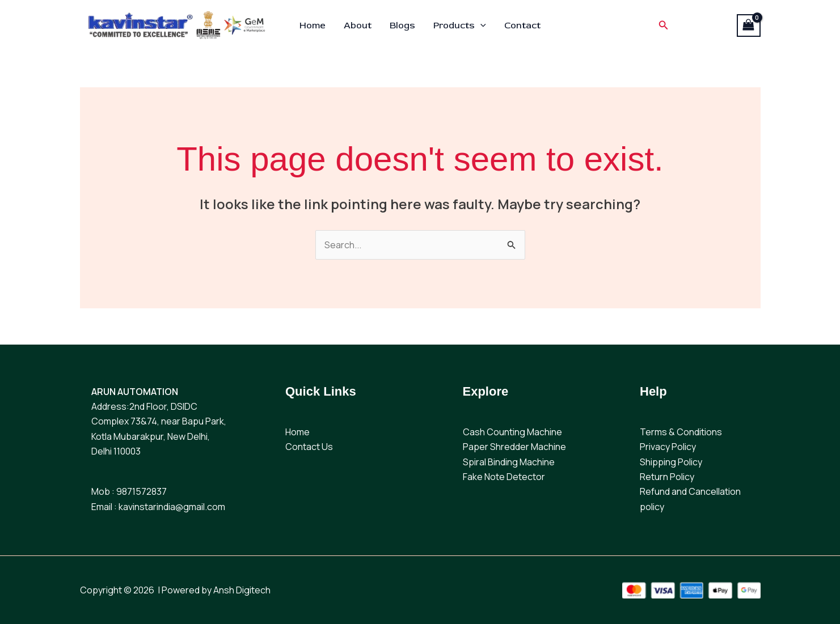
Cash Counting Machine (512, 432)
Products (460, 26)
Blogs (402, 26)
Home (313, 26)
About (358, 26)
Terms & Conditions (681, 432)
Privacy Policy (668, 447)
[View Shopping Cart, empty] (749, 26)
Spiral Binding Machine (509, 462)
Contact (522, 26)
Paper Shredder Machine (514, 447)
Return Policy (667, 477)
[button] (480, 26)
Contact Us (309, 447)
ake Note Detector (506, 477)
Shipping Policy (671, 462)
